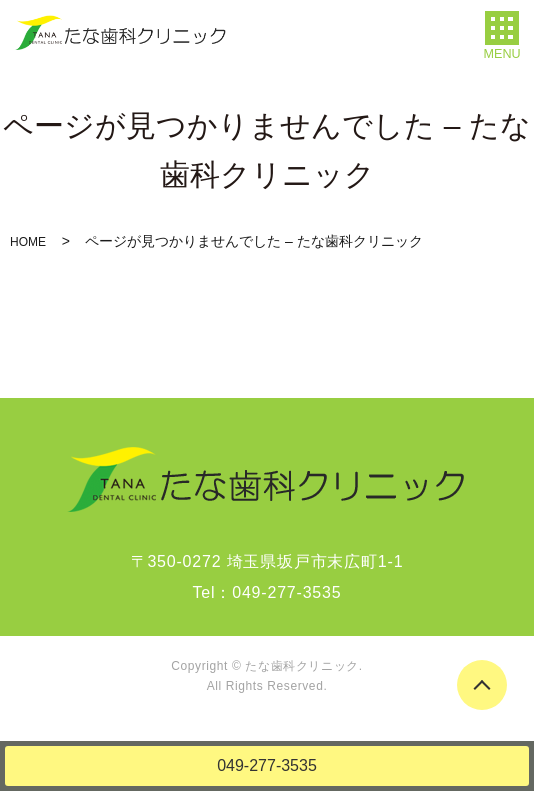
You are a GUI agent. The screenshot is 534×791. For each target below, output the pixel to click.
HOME (28, 242)
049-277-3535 (267, 765)
